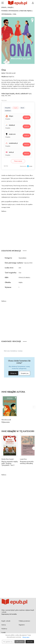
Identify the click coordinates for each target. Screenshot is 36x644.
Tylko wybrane (20, 642)
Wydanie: (8, 287)
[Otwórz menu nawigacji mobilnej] (3, 3)
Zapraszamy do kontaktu (9, 614)
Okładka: (8, 282)
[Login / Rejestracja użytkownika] (33, 3)
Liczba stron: (9, 268)
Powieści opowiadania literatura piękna (17, 11)
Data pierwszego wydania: (14, 263)
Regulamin (22, 625)
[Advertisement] (18, 230)
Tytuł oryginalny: (11, 273)
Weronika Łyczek (11, 73)
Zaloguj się (13, 373)
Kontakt (3, 632)
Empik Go (11, 77)
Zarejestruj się (25, 373)
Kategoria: (8, 258)
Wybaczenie (6, 422)
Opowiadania (6, 14)
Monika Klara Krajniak (7, 459)
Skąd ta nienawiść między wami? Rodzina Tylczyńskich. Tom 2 (10, 463)
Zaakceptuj (30, 642)
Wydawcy (4, 629)
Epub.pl (4, 7)
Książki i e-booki (6, 621)
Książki (10, 7)
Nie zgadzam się (8, 642)
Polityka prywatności (24, 621)
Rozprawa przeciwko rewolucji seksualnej (27, 462)
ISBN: (7, 278)
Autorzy (4, 625)
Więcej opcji (26, 637)
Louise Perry (23, 459)
